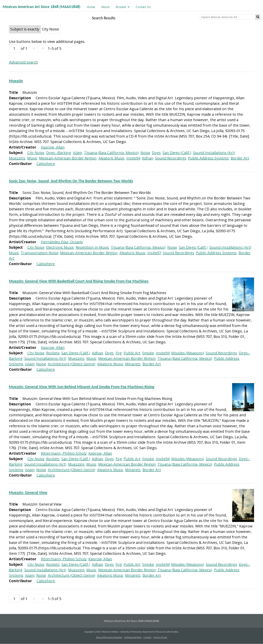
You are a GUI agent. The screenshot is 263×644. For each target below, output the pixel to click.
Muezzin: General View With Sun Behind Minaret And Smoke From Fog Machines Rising (82, 387)
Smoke (148, 353)
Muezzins (17, 158)
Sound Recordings (171, 158)
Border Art (240, 158)
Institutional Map (133, 637)
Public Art (132, 353)
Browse (121, 7)
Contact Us (143, 7)
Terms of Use (160, 637)
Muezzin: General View (28, 492)
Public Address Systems (208, 158)
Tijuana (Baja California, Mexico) (111, 153)
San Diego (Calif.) (177, 153)
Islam (78, 153)
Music (32, 158)
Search (258, 17)
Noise (145, 153)
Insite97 (154, 253)
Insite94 (133, 158)
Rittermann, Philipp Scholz (64, 453)
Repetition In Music (92, 247)
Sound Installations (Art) (214, 153)
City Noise (36, 153)
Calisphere (46, 164)
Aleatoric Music (112, 158)
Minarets (133, 364)
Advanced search (23, 62)
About (105, 7)
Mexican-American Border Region (68, 158)
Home (91, 7)
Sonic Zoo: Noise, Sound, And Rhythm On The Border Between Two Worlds (71, 181)
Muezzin (16, 81)
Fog (119, 353)
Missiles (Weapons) (188, 353)
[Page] (14, 48)
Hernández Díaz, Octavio (62, 242)
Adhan (148, 158)
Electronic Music (60, 247)
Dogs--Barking (59, 153)
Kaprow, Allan (53, 147)
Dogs (156, 153)
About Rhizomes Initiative (109, 637)
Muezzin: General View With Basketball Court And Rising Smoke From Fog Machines (79, 281)
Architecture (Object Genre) (72, 364)
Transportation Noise (40, 253)
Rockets (53, 353)
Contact (147, 637)
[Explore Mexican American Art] (227, 17)
